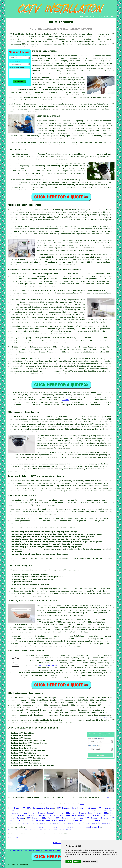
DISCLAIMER (110, 17)
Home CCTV (84, 818)
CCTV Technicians (26, 811)
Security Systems (55, 813)
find (15, 698)
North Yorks (59, 827)
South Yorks (45, 827)
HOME (81, 17)
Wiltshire (12, 830)
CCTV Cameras (93, 816)
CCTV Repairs (63, 808)
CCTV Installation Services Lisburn (33, 728)
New (26, 850)
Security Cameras (16, 818)
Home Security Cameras (18, 823)
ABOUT (94, 17)
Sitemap (9, 850)
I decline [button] (77, 861)
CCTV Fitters (107, 816)
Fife (21, 830)
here (82, 804)
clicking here (100, 718)
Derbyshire (31, 827)
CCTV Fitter (83, 811)
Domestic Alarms (38, 823)
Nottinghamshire (93, 827)
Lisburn (65, 400)
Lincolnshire (58, 830)
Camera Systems (100, 811)
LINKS (87, 17)
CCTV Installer (75, 821)
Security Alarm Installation (96, 823)
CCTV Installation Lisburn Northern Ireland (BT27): (34, 34)
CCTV (10, 392)
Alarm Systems (74, 823)
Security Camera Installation (99, 821)
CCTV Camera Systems (76, 813)
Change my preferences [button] (89, 861)
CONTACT (101, 17)
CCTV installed (32, 710)
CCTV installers (86, 400)
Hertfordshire (31, 830)
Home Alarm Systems (75, 816)
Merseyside (45, 830)
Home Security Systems (34, 813)
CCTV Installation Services (41, 808)
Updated (32, 850)
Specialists (40, 850)
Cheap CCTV (19, 808)
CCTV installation (48, 665)
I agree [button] (69, 861)
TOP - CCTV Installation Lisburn (23, 838)
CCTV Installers (67, 811)
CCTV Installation (47, 811)
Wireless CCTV (95, 808)
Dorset (69, 830)
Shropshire (108, 827)
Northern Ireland (75, 827)
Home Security (79, 808)
